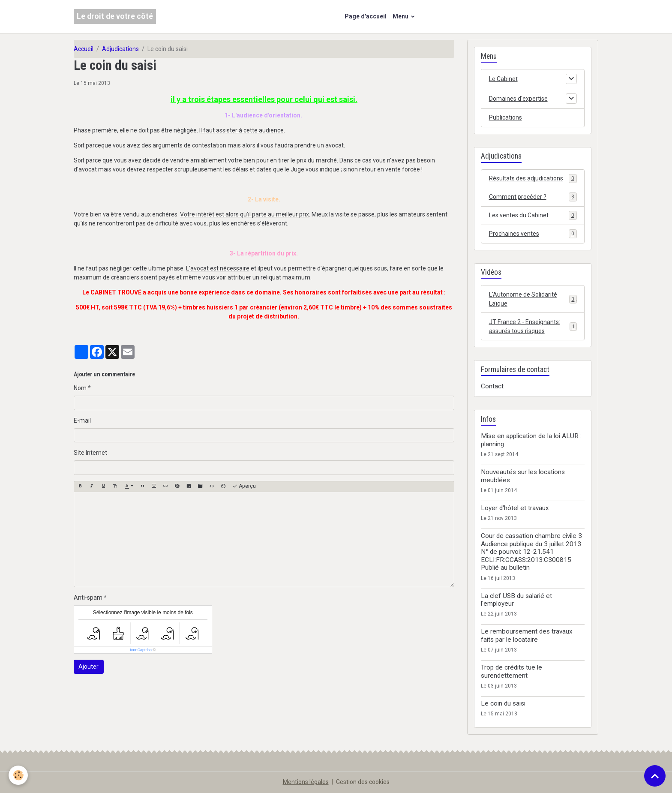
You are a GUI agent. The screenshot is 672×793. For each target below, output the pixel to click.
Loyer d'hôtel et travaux (515, 508)
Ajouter (88, 667)
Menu (401, 16)
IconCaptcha (141, 650)
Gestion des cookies (363, 782)
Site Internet (90, 453)
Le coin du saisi (503, 703)
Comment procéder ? (533, 197)
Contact (492, 386)
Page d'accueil (366, 16)
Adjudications (120, 49)
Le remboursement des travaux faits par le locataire (527, 635)
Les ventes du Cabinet (533, 215)
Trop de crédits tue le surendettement (511, 671)
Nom (80, 388)
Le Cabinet (503, 79)
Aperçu (244, 486)
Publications (505, 117)
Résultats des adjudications (533, 178)
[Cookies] (18, 775)
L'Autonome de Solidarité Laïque (533, 299)
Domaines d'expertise (518, 99)
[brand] (115, 17)
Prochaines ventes (533, 234)
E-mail (82, 421)
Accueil (84, 49)
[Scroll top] (655, 776)
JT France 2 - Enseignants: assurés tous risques (533, 326)
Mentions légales (306, 782)
